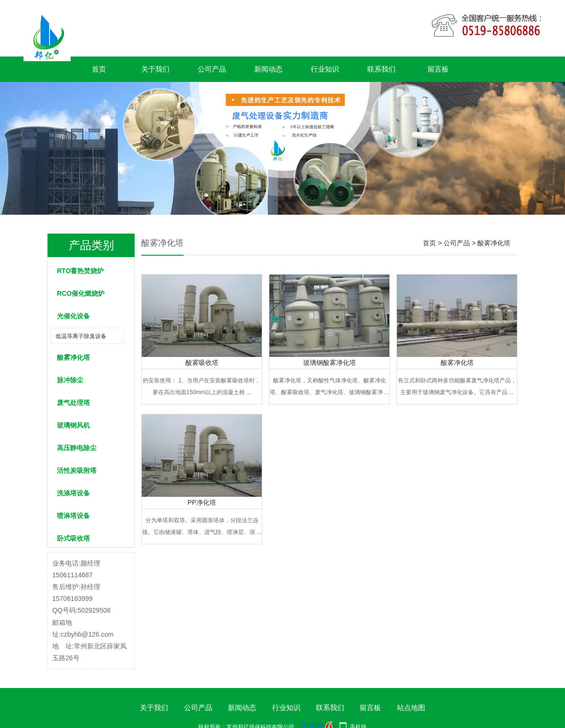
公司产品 (212, 69)
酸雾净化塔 (73, 357)
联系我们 (381, 69)
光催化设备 (73, 316)
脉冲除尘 (70, 380)
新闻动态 (268, 69)
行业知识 (325, 69)
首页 (99, 69)
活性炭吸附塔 (77, 470)
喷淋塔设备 (73, 516)
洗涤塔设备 (73, 493)
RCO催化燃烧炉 (81, 293)
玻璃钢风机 (73, 425)
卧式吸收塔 (73, 538)
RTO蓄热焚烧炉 (80, 271)
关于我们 (155, 69)
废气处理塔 (73, 403)
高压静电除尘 (77, 448)
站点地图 (411, 708)
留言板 (438, 69)
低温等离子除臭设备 (81, 336)
